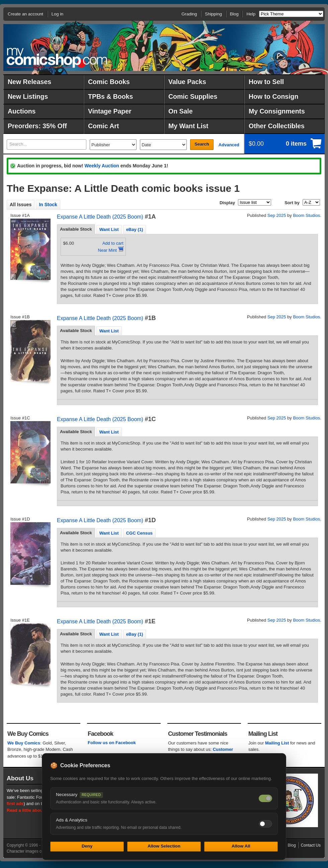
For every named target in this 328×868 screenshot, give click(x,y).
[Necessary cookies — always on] (265, 798)
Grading (189, 14)
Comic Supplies (193, 96)
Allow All (241, 846)
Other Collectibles (277, 126)
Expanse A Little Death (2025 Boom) (100, 217)
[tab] (76, 229)
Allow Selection (164, 846)
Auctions (22, 111)
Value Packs (187, 82)
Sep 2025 (277, 215)
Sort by (292, 203)
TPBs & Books (110, 96)
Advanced (229, 145)
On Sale (181, 111)
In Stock (48, 205)
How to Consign (273, 96)
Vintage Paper (110, 111)
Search (202, 144)
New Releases (29, 82)
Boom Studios (306, 215)
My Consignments (277, 111)
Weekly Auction (102, 166)
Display (227, 203)
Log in (57, 14)
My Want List (188, 126)
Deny (87, 846)
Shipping (213, 14)
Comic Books (109, 82)
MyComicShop (57, 58)
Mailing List (277, 743)
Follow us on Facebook (112, 743)
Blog (234, 14)
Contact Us (311, 845)
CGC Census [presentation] (139, 533)
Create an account (25, 14)
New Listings (28, 96)
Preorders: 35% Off (37, 126)
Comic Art (103, 126)
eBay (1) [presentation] (135, 229)
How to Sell (266, 82)
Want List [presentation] (109, 229)
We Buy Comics (24, 743)
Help (251, 14)
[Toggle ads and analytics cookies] (265, 824)
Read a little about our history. (38, 810)
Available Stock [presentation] (76, 229)
